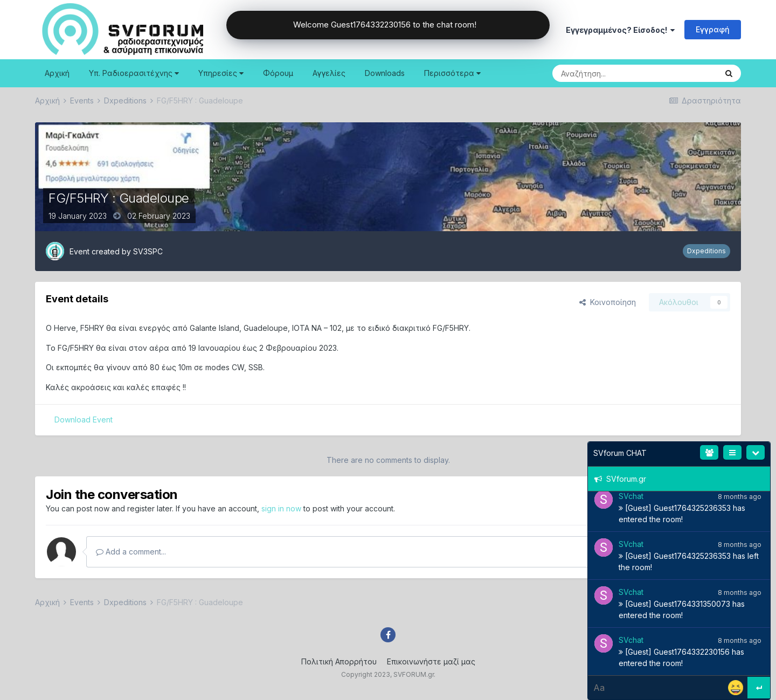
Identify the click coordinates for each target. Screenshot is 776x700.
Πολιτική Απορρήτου (339, 661)
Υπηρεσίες (221, 73)
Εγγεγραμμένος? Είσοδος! (620, 30)
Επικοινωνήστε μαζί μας (431, 661)
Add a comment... (131, 552)
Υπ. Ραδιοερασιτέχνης (134, 73)
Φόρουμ (278, 73)
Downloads (385, 73)
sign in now (281, 508)
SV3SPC (148, 251)
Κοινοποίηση (608, 302)
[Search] (607, 73)
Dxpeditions (706, 251)
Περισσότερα (452, 73)
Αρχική (57, 73)
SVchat (631, 496)
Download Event (84, 420)
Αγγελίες (329, 73)
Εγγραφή (713, 29)
